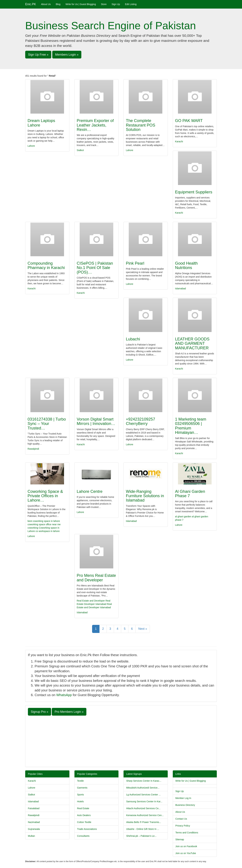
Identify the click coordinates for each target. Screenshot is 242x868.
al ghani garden (183, 516)
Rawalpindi (33, 449)
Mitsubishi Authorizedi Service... (143, 788)
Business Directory (185, 805)
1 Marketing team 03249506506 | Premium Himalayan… (191, 426)
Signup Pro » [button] (39, 712)
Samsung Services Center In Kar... (144, 801)
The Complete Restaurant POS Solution (141, 125)
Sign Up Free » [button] (38, 55)
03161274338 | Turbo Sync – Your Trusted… (47, 424)
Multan (31, 836)
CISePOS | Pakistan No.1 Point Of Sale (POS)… (95, 268)
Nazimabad (34, 822)
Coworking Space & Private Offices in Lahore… (45, 496)
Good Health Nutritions (186, 265)
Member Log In (183, 798)
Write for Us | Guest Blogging (81, 4)
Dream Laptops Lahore (41, 123)
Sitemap (180, 839)
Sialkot (80, 150)
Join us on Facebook (186, 846)
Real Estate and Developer (91, 601)
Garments (82, 788)
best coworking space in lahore (44, 521)
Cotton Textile (84, 822)
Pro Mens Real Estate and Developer (96, 578)
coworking (33, 528)
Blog (58, 4)
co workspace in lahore (47, 531)
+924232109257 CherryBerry (140, 421)
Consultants (83, 836)
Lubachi (133, 339)
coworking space (36, 524)
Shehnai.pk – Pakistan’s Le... (141, 836)
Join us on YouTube (186, 853)
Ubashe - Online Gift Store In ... (143, 829)
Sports (80, 795)
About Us (46, 4)
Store (104, 4)
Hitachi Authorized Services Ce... (143, 808)
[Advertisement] (121, 741)
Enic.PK (31, 4)
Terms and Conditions (187, 833)
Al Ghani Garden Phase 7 (190, 494)
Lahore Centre (90, 491)
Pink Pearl (135, 263)
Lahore (31, 146)
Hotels (80, 801)
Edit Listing (131, 4)
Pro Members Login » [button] (69, 712)
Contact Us (181, 819)
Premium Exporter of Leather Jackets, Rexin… (95, 125)
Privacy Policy (183, 826)
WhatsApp (64, 695)
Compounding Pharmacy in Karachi (46, 265)
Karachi (179, 141)
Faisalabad (34, 808)
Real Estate (83, 808)
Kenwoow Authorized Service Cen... (145, 815)
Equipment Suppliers (194, 192)
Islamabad (181, 288)
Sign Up (116, 4)
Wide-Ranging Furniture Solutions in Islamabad (145, 496)
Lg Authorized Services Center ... (143, 795)
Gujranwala (34, 829)
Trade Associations (87, 829)
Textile (80, 781)
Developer (89, 604)
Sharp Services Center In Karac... (144, 781)
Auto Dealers (84, 815)
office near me (53, 524)
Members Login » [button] (67, 55)
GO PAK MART (189, 121)
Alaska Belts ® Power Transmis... (144, 822)
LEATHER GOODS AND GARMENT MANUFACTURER (192, 343)
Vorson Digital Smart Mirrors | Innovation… (96, 421)
